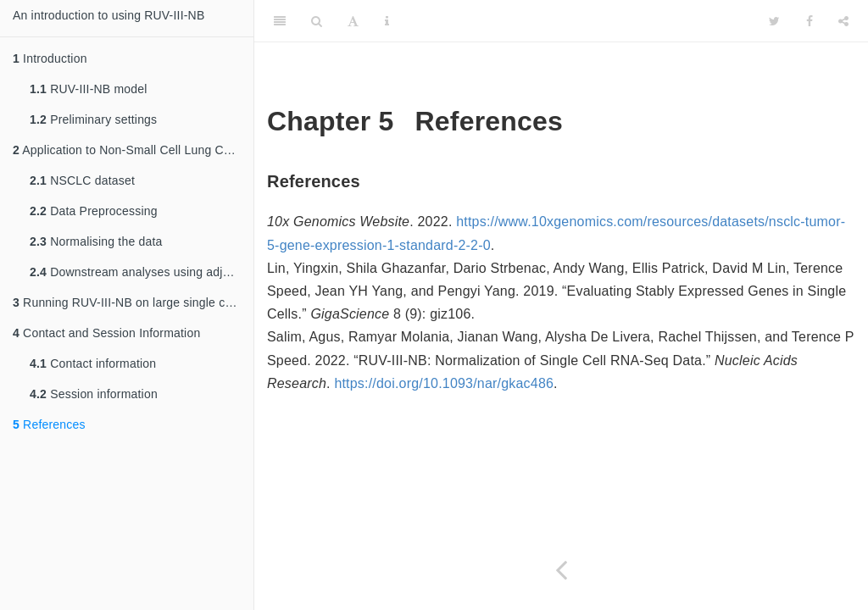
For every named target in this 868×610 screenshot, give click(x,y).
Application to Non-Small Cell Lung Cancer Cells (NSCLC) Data (133, 150)
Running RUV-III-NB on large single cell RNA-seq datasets (133, 302)
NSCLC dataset (82, 180)
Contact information (93, 363)
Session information (94, 394)
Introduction (50, 58)
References (49, 424)
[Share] (843, 21)
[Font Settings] (353, 21)
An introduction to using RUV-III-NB (108, 15)
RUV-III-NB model (89, 89)
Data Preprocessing (94, 211)
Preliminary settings (93, 119)
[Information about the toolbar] (387, 21)
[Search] (317, 21)
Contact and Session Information (106, 333)
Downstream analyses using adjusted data (142, 272)
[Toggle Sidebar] (280, 21)
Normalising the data (96, 241)
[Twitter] (774, 21)
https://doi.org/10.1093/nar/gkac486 (444, 383)
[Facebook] (810, 21)
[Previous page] (561, 570)
